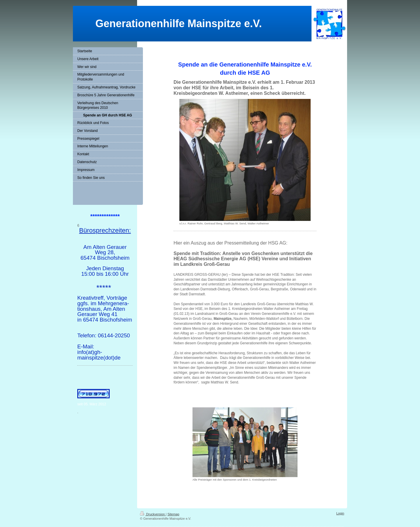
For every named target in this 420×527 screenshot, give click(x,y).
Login (340, 513)
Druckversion (153, 514)
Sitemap (173, 514)
